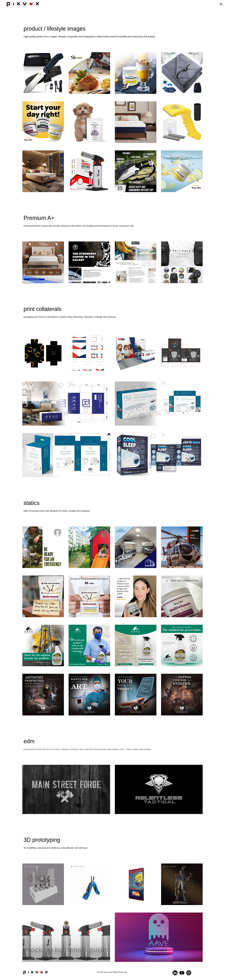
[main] (112, 34)
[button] (221, 4)
